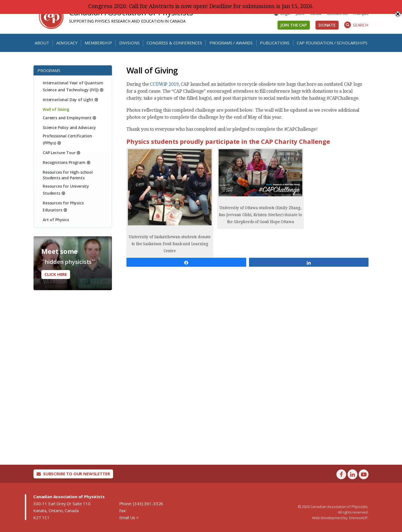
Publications (275, 43)
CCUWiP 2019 (164, 84)
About (42, 43)
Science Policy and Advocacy (69, 127)
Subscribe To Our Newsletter (73, 474)
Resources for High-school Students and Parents (68, 175)
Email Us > (129, 517)
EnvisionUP (358, 518)
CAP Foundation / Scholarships (332, 43)
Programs (49, 70)
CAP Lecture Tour (59, 153)
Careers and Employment (67, 118)
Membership (98, 43)
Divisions (129, 43)
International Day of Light (68, 100)
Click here (56, 274)
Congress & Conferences (174, 43)
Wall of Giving (56, 109)
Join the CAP (294, 25)
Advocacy (67, 43)
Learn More (57, 336)
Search (356, 25)
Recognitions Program (64, 162)
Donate (327, 25)
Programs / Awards (231, 43)
